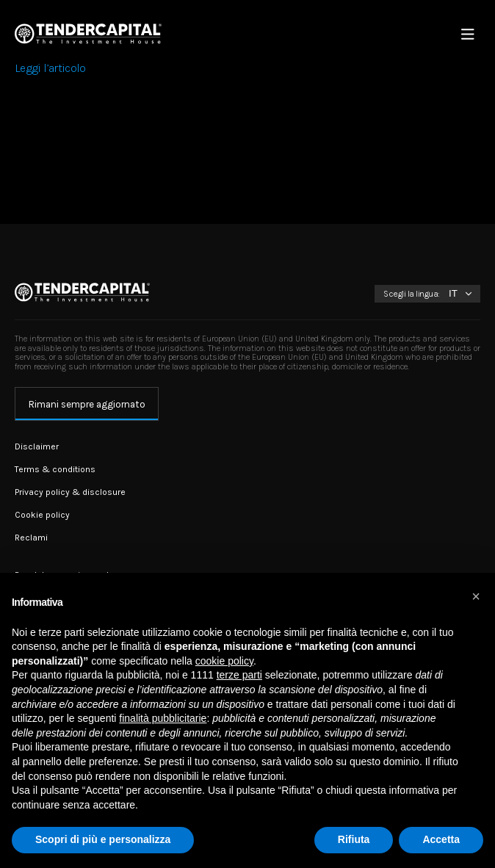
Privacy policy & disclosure (70, 492)
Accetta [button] (441, 839)
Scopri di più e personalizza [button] (103, 839)
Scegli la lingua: (412, 294)
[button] (476, 596)
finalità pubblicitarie (163, 718)
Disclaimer (37, 446)
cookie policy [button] (224, 661)
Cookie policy (42, 515)
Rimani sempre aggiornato (87, 404)
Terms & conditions (55, 469)
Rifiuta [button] (354, 839)
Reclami (31, 538)
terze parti (239, 675)
